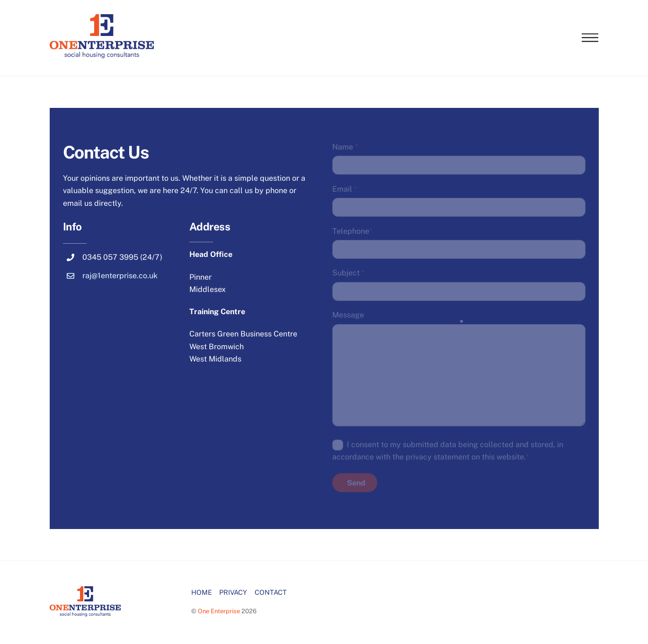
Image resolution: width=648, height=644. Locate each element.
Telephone (352, 231)
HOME (202, 592)
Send (356, 483)
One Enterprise (219, 611)
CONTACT (271, 592)
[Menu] (590, 38)
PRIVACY (233, 592)
